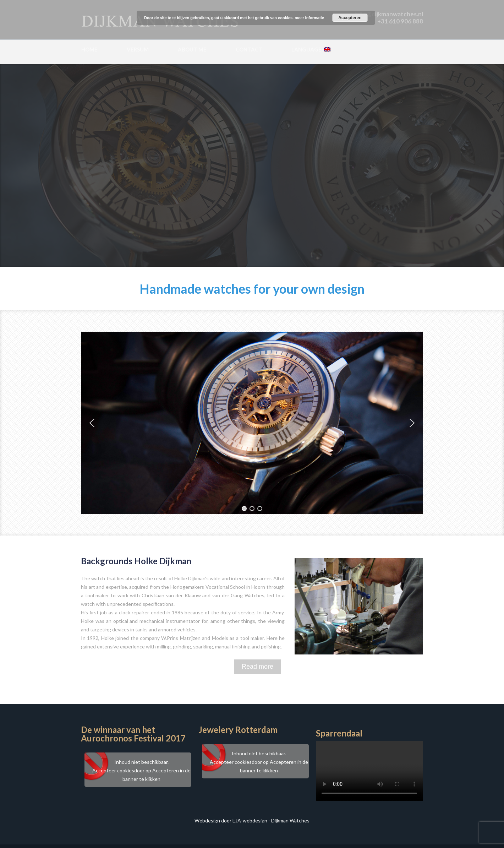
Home (89, 49)
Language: (311, 49)
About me (192, 49)
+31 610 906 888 (400, 21)
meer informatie (309, 18)
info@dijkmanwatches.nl (389, 14)
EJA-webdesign (250, 820)
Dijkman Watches (290, 820)
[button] (92, 423)
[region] (252, 423)
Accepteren (350, 18)
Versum (138, 49)
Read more (258, 667)
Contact (249, 49)
